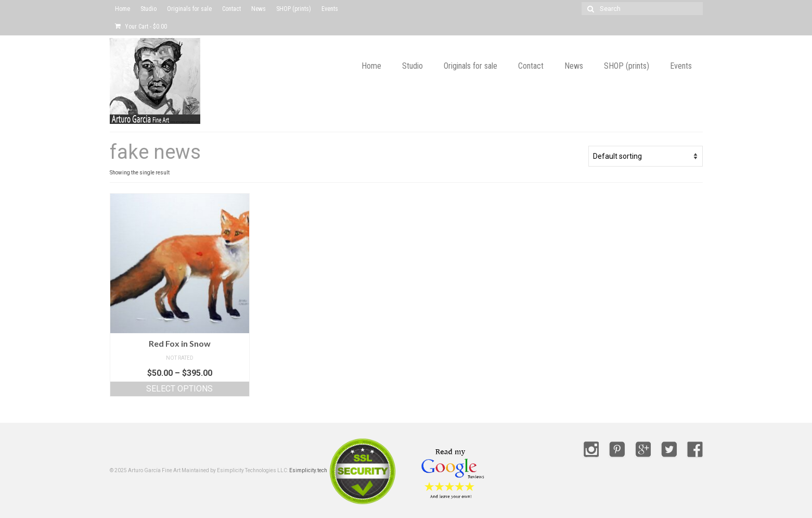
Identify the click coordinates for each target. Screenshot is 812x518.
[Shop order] (646, 156)
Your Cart (141, 27)
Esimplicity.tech (308, 470)
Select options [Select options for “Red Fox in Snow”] (179, 389)
